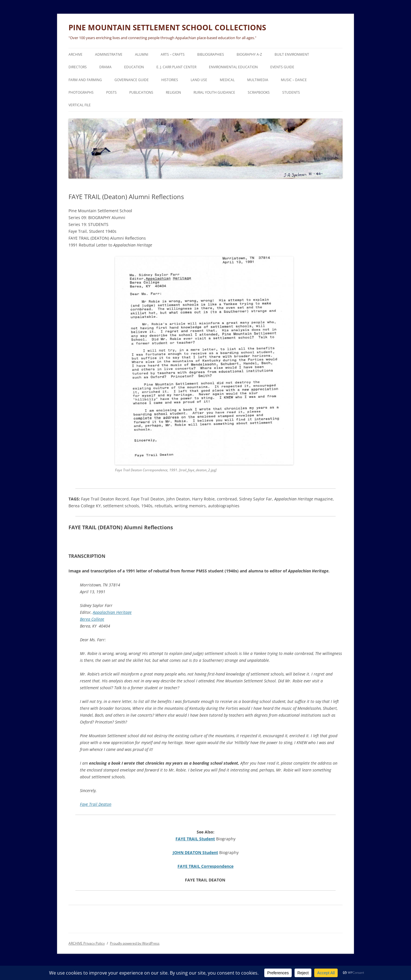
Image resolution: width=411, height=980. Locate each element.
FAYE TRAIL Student (195, 839)
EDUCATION (134, 67)
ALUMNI (142, 54)
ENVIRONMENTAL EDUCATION (233, 67)
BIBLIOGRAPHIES (211, 54)
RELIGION (173, 92)
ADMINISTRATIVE (109, 54)
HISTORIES (170, 80)
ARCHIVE (75, 54)
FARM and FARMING (85, 80)
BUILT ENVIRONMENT (292, 54)
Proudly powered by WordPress (135, 943)
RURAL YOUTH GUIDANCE (214, 92)
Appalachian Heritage (112, 612)
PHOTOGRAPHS (81, 92)
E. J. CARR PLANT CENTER (176, 67)
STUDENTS (291, 92)
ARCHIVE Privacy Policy (87, 943)
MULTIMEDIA (258, 80)
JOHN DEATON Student (195, 852)
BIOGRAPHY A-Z (249, 54)
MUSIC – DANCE (294, 80)
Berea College (92, 619)
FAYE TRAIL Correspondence (205, 866)
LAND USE (199, 80)
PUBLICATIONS (141, 92)
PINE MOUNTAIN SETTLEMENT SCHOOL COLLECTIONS (167, 27)
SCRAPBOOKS (259, 92)
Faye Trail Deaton (96, 804)
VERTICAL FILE (80, 105)
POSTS (111, 92)
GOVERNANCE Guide (132, 80)
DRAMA (105, 67)
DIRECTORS (78, 67)
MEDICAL (227, 80)
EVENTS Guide (282, 67)
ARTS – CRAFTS (173, 54)
